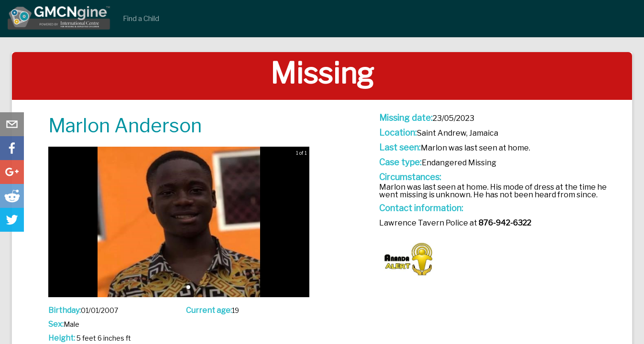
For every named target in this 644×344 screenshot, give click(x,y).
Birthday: (65, 311)
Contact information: (421, 208)
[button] (188, 287)
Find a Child (141, 19)
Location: (398, 133)
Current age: (209, 311)
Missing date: (406, 118)
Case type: (400, 162)
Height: (62, 338)
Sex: (56, 324)
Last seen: (400, 148)
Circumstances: (410, 177)
